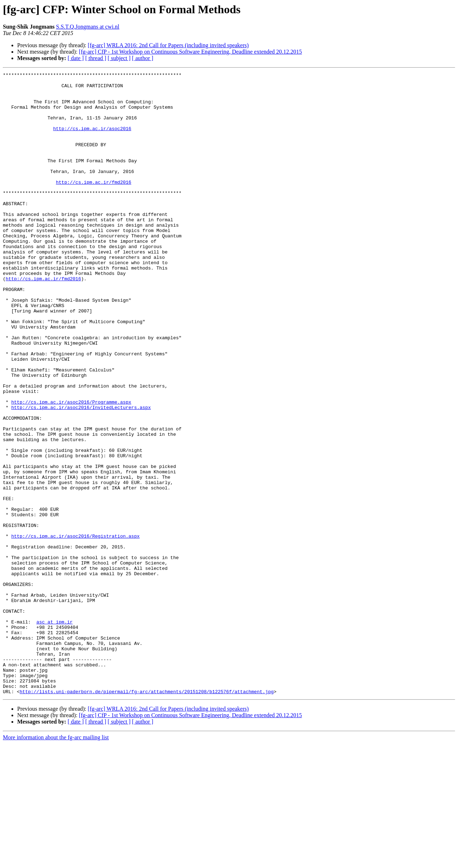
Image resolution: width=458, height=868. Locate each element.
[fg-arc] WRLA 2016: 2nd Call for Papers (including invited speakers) (168, 45)
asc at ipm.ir (55, 732)
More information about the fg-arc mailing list (56, 862)
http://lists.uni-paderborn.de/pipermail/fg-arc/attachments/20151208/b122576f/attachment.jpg (147, 816)
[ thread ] (96, 58)
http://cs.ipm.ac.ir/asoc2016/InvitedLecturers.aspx (81, 475)
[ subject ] (119, 58)
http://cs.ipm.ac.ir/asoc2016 (92, 140)
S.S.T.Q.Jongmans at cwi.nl (88, 27)
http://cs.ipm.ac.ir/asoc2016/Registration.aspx (75, 629)
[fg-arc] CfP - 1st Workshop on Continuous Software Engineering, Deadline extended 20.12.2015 (190, 52)
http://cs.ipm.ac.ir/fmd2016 (94, 204)
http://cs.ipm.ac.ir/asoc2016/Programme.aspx (71, 468)
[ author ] (143, 58)
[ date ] (76, 58)
